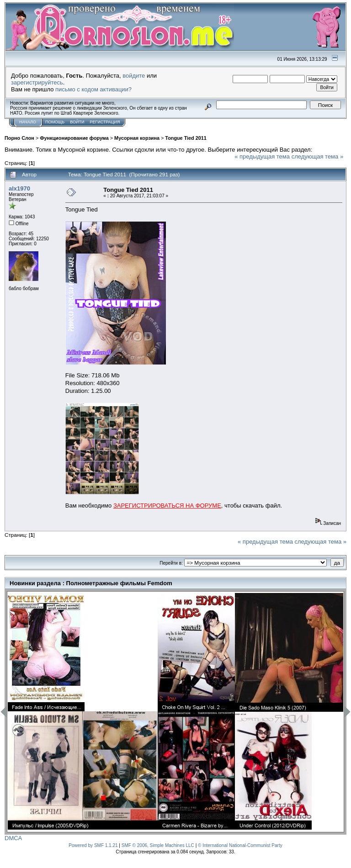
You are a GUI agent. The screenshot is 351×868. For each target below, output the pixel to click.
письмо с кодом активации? (93, 89)
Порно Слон (19, 138)
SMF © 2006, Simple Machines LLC (158, 845)
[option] (83, 711)
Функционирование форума (74, 138)
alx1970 (19, 188)
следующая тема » (318, 156)
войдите (134, 76)
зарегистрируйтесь (37, 82)
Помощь (55, 122)
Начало (28, 122)
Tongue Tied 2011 (186, 138)
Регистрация (105, 122)
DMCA (13, 838)
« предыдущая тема (262, 156)
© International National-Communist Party (240, 845)
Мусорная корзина (137, 138)
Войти (77, 122)
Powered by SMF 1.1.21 (93, 845)
